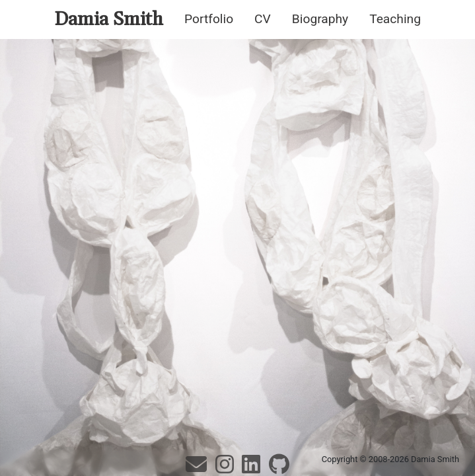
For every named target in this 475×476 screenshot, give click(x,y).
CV (263, 19)
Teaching (395, 19)
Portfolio (209, 19)
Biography (320, 19)
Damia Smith (109, 20)
